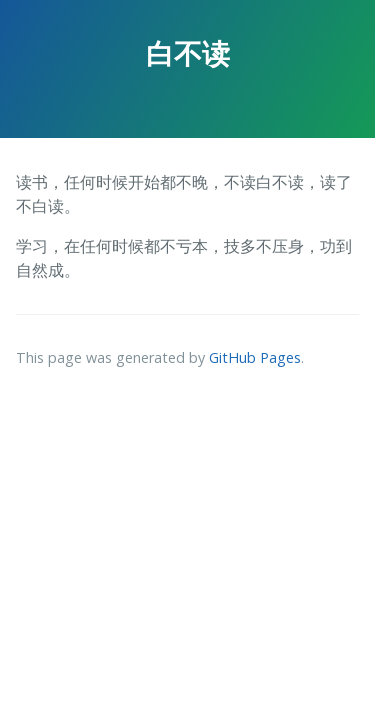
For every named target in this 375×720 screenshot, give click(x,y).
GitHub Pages (255, 357)
